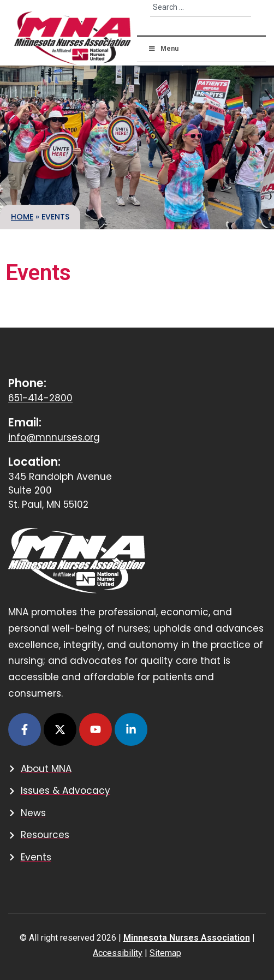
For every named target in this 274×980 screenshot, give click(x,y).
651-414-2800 (40, 398)
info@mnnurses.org (54, 437)
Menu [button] (163, 49)
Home (22, 217)
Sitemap (165, 953)
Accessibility (118, 953)
